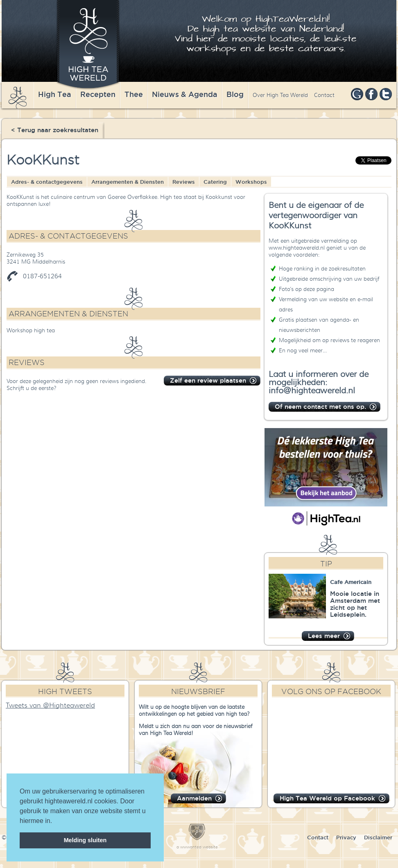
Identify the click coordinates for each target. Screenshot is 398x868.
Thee (134, 94)
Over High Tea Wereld (280, 95)
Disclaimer (378, 837)
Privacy (346, 837)
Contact (324, 95)
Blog (235, 94)
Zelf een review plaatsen (208, 380)
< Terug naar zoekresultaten (55, 130)
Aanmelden (194, 798)
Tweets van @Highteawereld (50, 706)
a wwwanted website (197, 847)
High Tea (55, 94)
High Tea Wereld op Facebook (327, 798)
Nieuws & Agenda (185, 94)
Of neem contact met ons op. (320, 407)
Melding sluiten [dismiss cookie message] (85, 840)
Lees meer (324, 636)
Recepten (98, 94)
